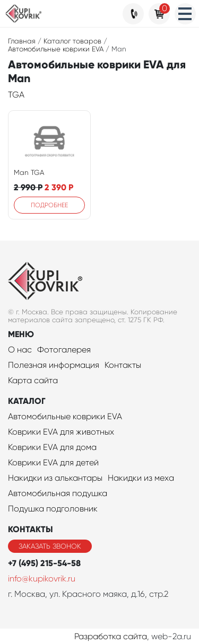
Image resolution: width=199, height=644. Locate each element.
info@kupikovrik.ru (42, 579)
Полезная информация (54, 365)
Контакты (123, 365)
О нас (20, 350)
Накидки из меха (141, 478)
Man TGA (29, 173)
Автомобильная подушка (58, 493)
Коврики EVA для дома (52, 447)
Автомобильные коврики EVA (65, 416)
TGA (16, 95)
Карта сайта (33, 380)
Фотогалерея (64, 350)
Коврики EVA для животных (61, 432)
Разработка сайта (111, 636)
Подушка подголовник (53, 509)
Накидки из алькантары (55, 478)
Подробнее (49, 205)
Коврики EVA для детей (53, 462)
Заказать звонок (50, 546)
